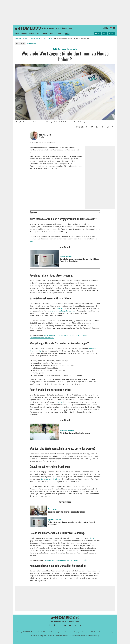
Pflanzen (24, 33)
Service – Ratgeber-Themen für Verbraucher (37, 38)
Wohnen (32, 33)
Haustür (59, 308)
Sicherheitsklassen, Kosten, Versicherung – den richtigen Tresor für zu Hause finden (73, 523)
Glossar (53, 632)
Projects (60, 33)
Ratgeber (112, 33)
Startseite (18, 38)
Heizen (105, 33)
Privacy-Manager (108, 632)
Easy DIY (98, 33)
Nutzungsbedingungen (73, 632)
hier (31, 241)
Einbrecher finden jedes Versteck (63, 311)
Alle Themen (31, 44)
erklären (58, 402)
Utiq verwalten (58, 636)
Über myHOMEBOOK (23, 632)
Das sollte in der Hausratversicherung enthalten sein (67, 512)
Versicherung (20, 44)
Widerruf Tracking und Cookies (41, 636)
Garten (17, 33)
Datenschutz (86, 632)
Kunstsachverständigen (50, 479)
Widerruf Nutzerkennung (72, 636)
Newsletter (98, 632)
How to (52, 33)
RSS (92, 632)
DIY (38, 33)
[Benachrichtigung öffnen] (111, 28)
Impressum (60, 632)
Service (67, 33)
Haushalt (44, 33)
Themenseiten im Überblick (40, 632)
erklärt (91, 538)
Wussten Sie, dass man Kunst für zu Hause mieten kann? (67, 560)
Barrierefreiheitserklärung (90, 636)
